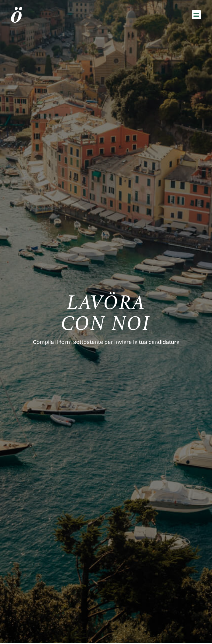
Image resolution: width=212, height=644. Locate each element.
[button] (196, 15)
